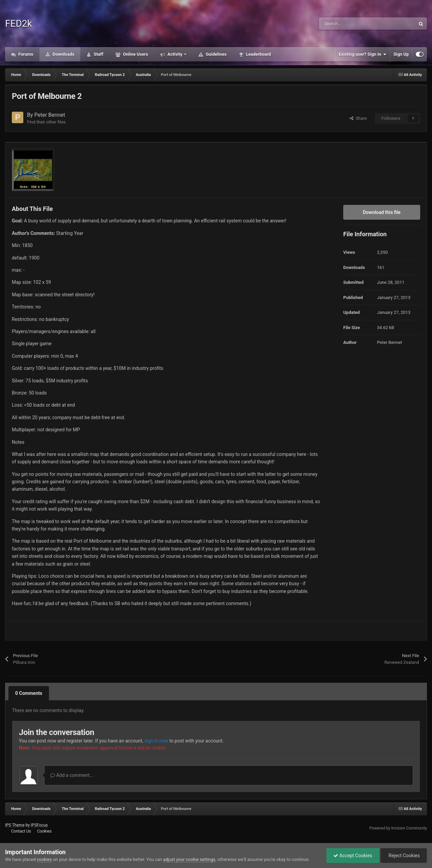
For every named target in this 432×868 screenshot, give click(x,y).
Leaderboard (258, 54)
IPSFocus (39, 825)
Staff (98, 54)
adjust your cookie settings (189, 859)
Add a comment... (72, 775)
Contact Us (21, 831)
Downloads (63, 54)
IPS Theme (15, 825)
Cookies (44, 831)
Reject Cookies (404, 856)
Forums (25, 54)
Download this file (382, 212)
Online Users (135, 54)
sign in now (156, 741)
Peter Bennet (50, 115)
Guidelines (215, 54)
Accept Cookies (353, 856)
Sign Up (401, 54)
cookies (44, 859)
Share (358, 118)
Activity (175, 54)
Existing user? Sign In (363, 54)
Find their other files (46, 122)
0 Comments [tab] (29, 693)
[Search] (353, 24)
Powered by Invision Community (398, 828)
